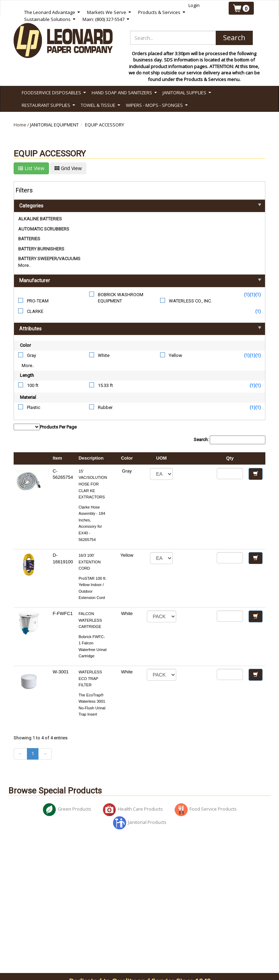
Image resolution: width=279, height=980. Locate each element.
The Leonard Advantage (52, 12)
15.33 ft (105, 385)
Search (234, 38)
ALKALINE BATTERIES (40, 219)
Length (27, 375)
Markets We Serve (109, 12)
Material (28, 397)
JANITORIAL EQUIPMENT (54, 125)
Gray (31, 355)
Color (25, 345)
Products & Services (162, 12)
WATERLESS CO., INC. (190, 301)
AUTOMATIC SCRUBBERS (44, 229)
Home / (22, 125)
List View (31, 168)
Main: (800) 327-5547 (106, 19)
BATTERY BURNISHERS (41, 249)
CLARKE (35, 311)
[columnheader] (196, 459)
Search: (230, 440)
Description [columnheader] (91, 458)
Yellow (176, 355)
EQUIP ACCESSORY (105, 125)
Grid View (68, 168)
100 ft (33, 385)
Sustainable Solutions (50, 19)
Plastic (34, 407)
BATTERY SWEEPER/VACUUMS (49, 259)
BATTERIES (29, 239)
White (104, 355)
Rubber (105, 407)
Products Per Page (45, 427)
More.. (24, 265)
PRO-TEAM (38, 301)
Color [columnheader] (127, 458)
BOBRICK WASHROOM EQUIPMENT (121, 298)
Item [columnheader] (58, 458)
